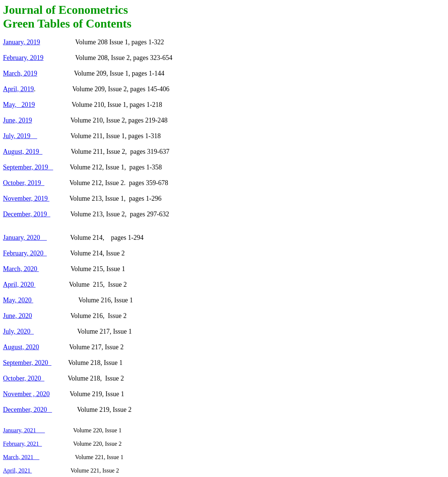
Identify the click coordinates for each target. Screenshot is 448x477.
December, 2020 (28, 410)
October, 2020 (24, 378)
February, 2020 (25, 253)
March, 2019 (20, 73)
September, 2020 (27, 363)
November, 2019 (26, 198)
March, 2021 (21, 457)
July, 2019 (20, 136)
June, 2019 (17, 120)
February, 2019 (23, 58)
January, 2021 (24, 430)
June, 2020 (17, 316)
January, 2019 (22, 42)
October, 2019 (24, 183)
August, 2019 (23, 152)
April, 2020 (19, 284)
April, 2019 (18, 89)
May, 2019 (19, 105)
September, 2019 (28, 167)
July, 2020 (18, 331)
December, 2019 (27, 214)
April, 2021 (17, 470)
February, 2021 (23, 444)
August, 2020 (21, 347)
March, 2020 (21, 269)
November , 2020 (26, 394)
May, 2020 (18, 300)
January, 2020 (25, 238)
